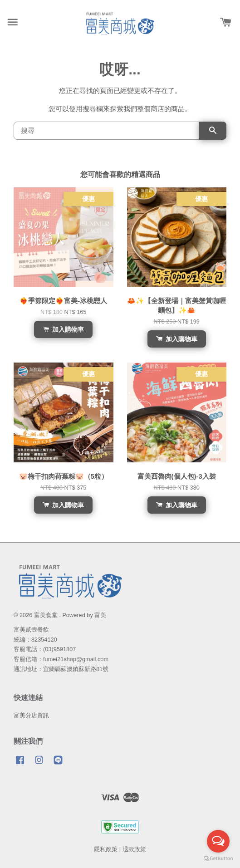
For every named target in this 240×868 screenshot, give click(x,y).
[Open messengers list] (218, 841)
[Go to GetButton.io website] (218, 859)
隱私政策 (106, 849)
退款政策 (134, 849)
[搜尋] (106, 131)
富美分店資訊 (31, 715)
